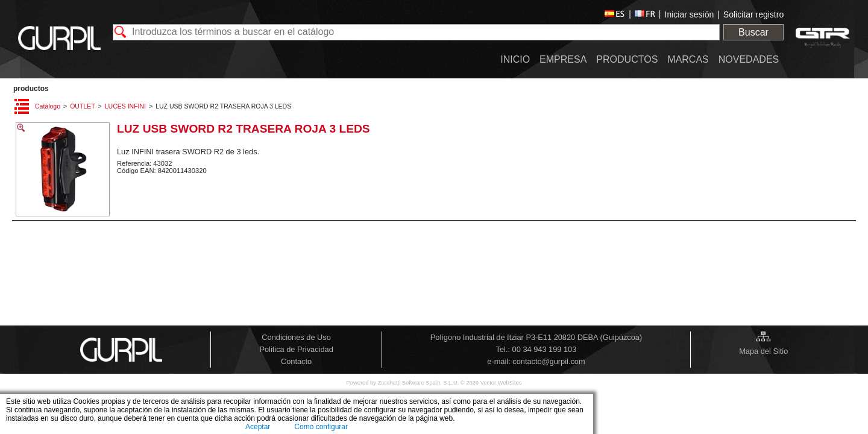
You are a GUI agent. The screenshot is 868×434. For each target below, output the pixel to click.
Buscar (753, 32)
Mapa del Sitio (763, 351)
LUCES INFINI (125, 106)
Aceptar (258, 427)
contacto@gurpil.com (549, 361)
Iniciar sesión (690, 14)
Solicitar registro (753, 14)
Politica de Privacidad (296, 349)
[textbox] (416, 32)
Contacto (296, 361)
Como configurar (321, 427)
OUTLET (82, 106)
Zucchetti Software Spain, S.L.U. (419, 383)
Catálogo (48, 106)
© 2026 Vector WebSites (491, 383)
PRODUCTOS (31, 89)
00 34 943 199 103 (545, 349)
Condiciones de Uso (296, 337)
